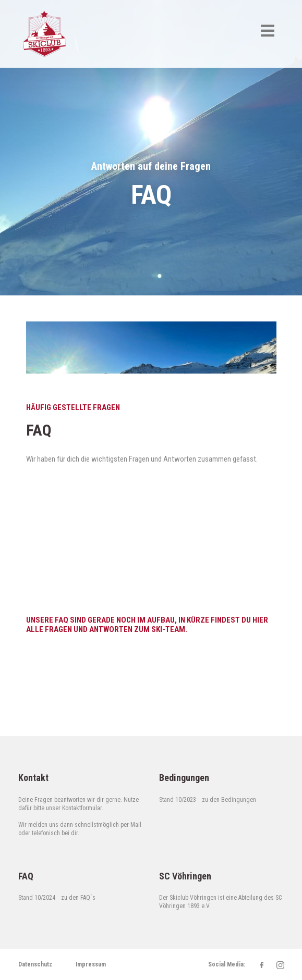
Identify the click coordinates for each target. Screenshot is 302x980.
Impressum (91, 964)
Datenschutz (35, 964)
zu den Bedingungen (229, 800)
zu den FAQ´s (78, 898)
